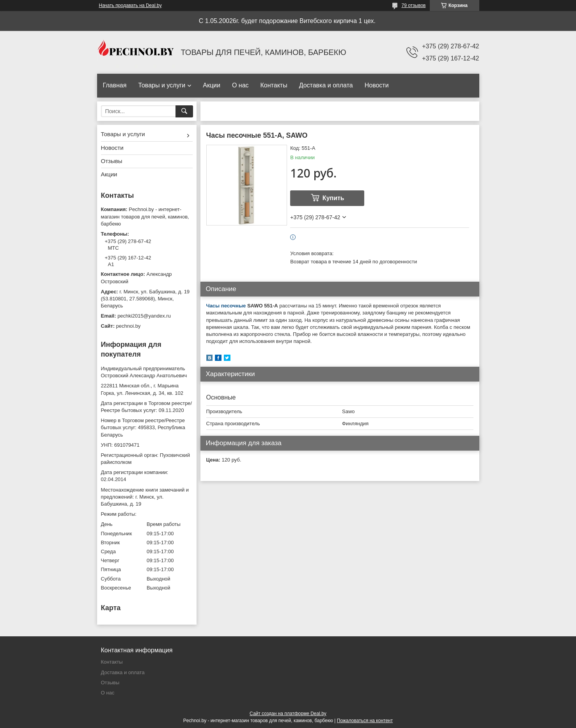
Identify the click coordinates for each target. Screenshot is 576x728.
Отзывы (112, 161)
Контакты (274, 85)
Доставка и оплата (326, 85)
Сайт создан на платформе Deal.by (288, 714)
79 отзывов (413, 5)
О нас (240, 85)
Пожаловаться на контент (365, 721)
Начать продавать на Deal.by (130, 5)
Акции (212, 85)
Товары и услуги (162, 85)
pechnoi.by (128, 326)
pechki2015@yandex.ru (144, 316)
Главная (115, 85)
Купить (333, 198)
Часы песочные (226, 306)
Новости (377, 85)
